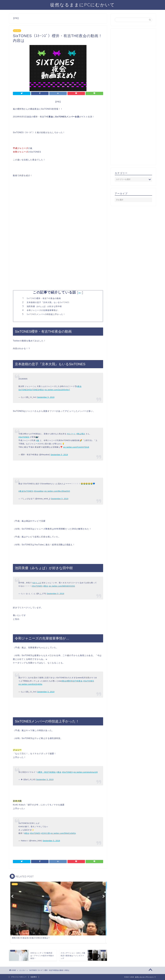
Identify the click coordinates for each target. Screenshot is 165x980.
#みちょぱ (37, 583)
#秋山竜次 (81, 434)
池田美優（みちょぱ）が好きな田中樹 (44, 306)
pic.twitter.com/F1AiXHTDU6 (76, 447)
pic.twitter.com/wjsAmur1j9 (85, 772)
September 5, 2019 (46, 397)
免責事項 (34, 977)
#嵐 (38, 440)
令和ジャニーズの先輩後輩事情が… (43, 310)
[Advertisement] (58, 216)
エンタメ (17, 31)
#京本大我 (46, 833)
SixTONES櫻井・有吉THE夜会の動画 (44, 298)
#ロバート (71, 434)
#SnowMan (39, 491)
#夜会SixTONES (26, 491)
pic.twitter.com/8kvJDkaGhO (57, 491)
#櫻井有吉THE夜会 (74, 681)
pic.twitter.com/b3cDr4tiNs (30, 684)
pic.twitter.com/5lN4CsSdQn (63, 833)
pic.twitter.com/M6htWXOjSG (62, 586)
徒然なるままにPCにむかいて (82, 5)
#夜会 (41, 390)
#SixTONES (34, 390)
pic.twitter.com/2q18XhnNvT (57, 390)
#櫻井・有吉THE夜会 (47, 772)
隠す (80, 293)
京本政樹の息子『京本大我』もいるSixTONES (48, 302)
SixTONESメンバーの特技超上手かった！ (46, 314)
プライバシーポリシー (19, 977)
